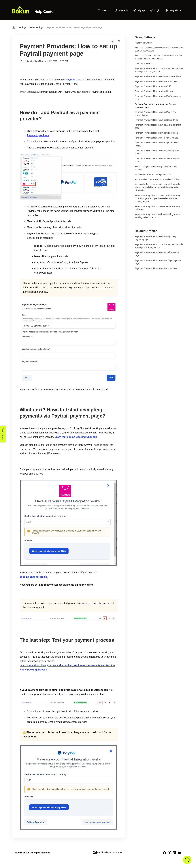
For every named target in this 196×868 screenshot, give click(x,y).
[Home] (21, 10)
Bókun (26, 853)
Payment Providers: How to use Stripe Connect (156, 138)
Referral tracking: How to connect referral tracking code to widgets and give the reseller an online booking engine (157, 198)
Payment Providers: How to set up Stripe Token (156, 133)
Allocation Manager (144, 43)
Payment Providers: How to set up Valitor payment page (158, 160)
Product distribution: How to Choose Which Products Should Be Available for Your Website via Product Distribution (159, 187)
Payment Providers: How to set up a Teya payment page (158, 126)
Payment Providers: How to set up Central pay (156, 81)
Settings (22, 27)
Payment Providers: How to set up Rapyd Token (157, 120)
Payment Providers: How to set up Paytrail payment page (74, 27)
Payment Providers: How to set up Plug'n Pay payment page (155, 114)
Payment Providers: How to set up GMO (153, 86)
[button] (187, 860)
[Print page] (113, 41)
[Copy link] (119, 41)
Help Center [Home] (45, 12)
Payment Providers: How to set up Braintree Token (158, 76)
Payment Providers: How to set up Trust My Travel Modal (158, 152)
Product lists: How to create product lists (153, 175)
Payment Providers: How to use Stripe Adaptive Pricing (156, 144)
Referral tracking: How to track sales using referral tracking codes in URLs (157, 216)
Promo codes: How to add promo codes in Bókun (157, 179)
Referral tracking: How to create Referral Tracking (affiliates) (157, 208)
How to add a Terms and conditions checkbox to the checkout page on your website (158, 57)
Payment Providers (143, 64)
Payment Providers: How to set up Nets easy (155, 91)
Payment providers (38, 135)
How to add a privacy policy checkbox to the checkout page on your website (159, 49)
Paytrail (70, 80)
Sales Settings (36, 27)
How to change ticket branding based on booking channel (157, 168)
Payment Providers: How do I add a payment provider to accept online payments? (159, 70)
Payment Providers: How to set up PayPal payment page (158, 98)
